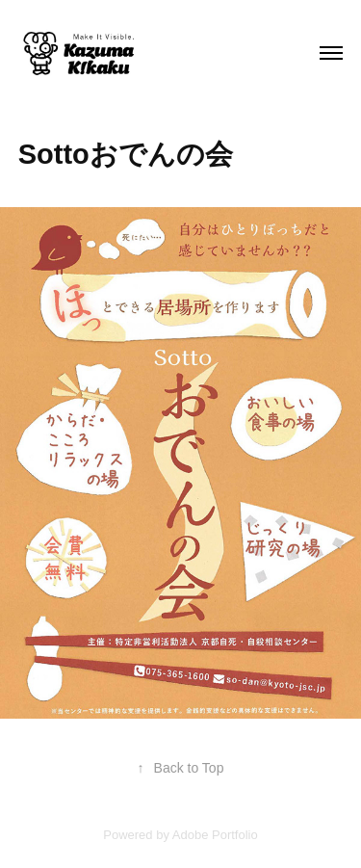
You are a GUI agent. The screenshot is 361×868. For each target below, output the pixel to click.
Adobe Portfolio (215, 835)
